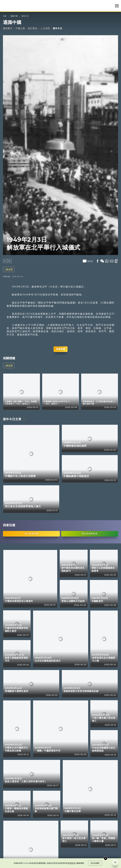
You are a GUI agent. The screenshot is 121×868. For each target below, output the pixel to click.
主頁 (5, 16)
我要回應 (60, 349)
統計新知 (33, 28)
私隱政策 (72, 863)
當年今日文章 (12, 419)
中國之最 (20, 28)
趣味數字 (8, 28)
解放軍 (10, 269)
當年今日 (25, 16)
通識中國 (14, 16)
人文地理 (45, 28)
